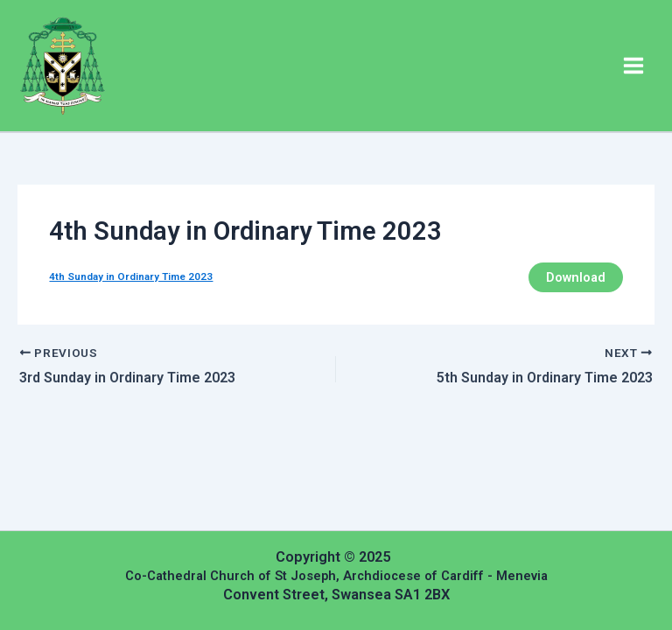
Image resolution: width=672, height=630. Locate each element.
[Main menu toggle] (633, 66)
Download (576, 277)
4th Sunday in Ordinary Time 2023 (131, 276)
